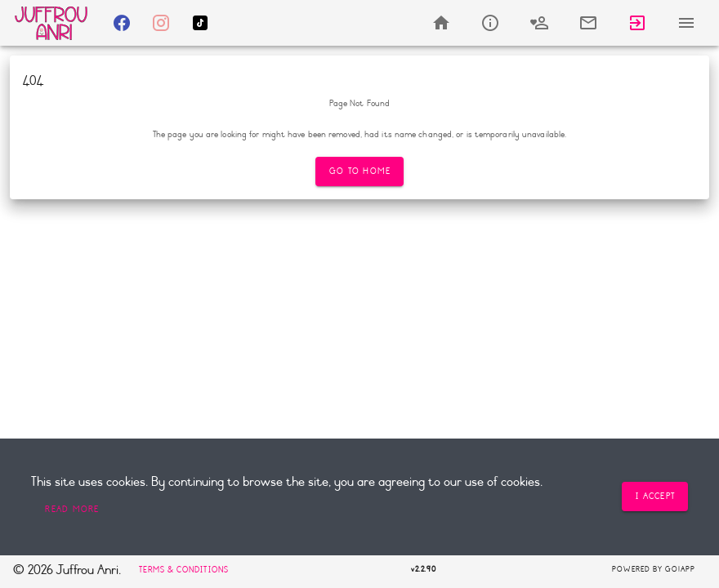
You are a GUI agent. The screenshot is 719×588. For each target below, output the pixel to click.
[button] (72, 510)
